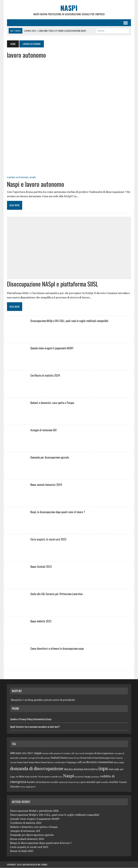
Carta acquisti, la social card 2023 (48, 539)
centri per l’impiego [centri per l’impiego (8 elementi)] (65, 762)
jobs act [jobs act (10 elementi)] (119, 769)
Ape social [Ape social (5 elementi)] (80, 753)
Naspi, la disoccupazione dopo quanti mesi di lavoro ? (57, 512)
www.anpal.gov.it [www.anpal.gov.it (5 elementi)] (28, 787)
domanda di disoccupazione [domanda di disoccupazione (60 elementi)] (37, 769)
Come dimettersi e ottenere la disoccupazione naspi (57, 649)
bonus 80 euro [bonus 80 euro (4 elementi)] (74, 758)
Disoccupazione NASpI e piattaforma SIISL (52, 284)
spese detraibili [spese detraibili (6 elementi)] (88, 782)
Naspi (32, 178)
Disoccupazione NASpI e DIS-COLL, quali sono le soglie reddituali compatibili (69, 321)
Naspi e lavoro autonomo (35, 184)
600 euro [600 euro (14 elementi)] (16, 753)
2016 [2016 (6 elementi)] (24, 753)
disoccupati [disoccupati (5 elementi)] (119, 763)
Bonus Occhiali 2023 (41, 567)
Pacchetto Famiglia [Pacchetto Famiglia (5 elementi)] (83, 777)
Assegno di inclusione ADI (43, 430)
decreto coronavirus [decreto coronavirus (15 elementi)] (100, 762)
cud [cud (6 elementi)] (84, 763)
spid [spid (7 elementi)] (98, 782)
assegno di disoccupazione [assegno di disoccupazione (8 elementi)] (99, 753)
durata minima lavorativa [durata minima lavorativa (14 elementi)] (81, 769)
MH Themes (43, 865)
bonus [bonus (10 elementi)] (64, 758)
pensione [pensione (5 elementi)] (96, 777)
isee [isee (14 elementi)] (111, 769)
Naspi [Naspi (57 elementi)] (68, 776)
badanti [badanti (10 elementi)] (55, 758)
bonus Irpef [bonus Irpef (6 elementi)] (23, 763)
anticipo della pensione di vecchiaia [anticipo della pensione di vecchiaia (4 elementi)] (56, 754)
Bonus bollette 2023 (41, 621)
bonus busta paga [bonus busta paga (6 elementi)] (101, 758)
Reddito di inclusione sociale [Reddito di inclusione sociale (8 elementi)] (42, 782)
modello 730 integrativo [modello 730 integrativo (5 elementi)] (40, 777)
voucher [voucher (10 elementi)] (114, 782)
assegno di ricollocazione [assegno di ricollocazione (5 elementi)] (39, 758)
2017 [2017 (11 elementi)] (30, 753)
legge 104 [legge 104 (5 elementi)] (14, 777)
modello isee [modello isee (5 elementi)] (57, 777)
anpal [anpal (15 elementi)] (38, 753)
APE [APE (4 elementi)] (73, 754)
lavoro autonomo (18, 178)
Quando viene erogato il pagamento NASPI (52, 348)
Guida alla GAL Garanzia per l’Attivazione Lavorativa (56, 594)
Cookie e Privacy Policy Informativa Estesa (31, 719)
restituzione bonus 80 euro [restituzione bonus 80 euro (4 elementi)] (69, 782)
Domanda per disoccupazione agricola (49, 458)
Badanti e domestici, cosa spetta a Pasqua (52, 403)
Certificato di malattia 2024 (45, 376)
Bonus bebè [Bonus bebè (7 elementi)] (86, 758)
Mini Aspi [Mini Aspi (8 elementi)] (24, 777)
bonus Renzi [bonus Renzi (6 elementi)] (35, 763)
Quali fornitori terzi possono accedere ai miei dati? (35, 727)
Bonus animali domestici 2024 (46, 485)
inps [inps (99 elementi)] (103, 768)
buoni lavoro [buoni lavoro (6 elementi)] (48, 763)
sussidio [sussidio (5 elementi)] (104, 782)
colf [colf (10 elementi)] (79, 762)
